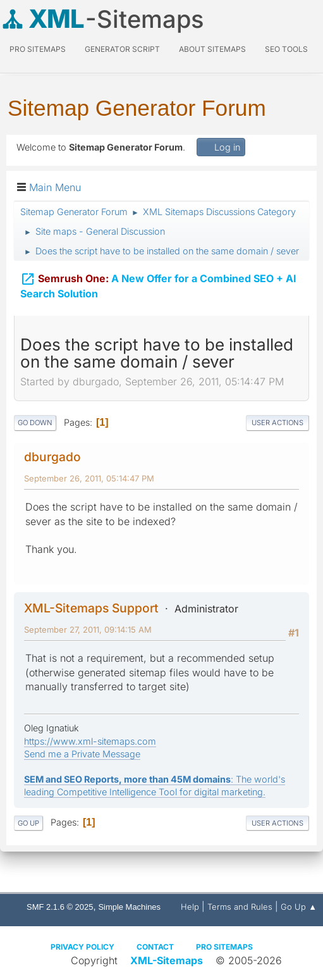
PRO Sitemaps (38, 49)
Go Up (28, 823)
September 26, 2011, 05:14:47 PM (89, 478)
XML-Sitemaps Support (91, 608)
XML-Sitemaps (167, 960)
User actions (277, 423)
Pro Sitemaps (224, 947)
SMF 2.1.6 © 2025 (60, 907)
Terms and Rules (240, 907)
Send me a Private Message (82, 754)
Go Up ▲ (299, 907)
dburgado (52, 457)
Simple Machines (129, 907)
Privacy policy (82, 947)
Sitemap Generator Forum (137, 108)
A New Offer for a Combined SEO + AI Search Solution (158, 279)
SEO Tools (286, 49)
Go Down (35, 423)
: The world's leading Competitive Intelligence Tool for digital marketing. (155, 785)
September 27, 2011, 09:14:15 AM (88, 630)
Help (190, 907)
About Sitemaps (212, 49)
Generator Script (122, 49)
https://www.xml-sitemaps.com (90, 741)
